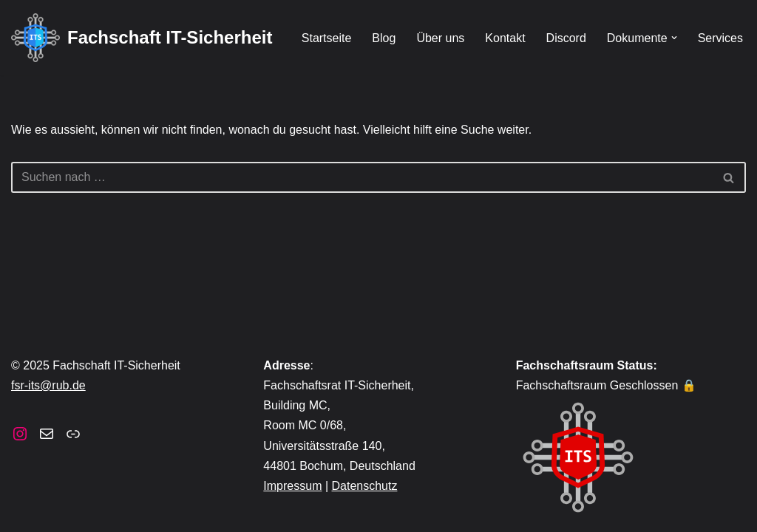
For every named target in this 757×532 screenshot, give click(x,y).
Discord (566, 38)
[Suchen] (362, 177)
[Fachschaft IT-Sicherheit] (142, 38)
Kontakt (505, 38)
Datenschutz (365, 486)
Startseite (327, 38)
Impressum (292, 486)
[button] (674, 38)
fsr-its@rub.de (48, 385)
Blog (384, 38)
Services (720, 38)
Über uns (440, 38)
